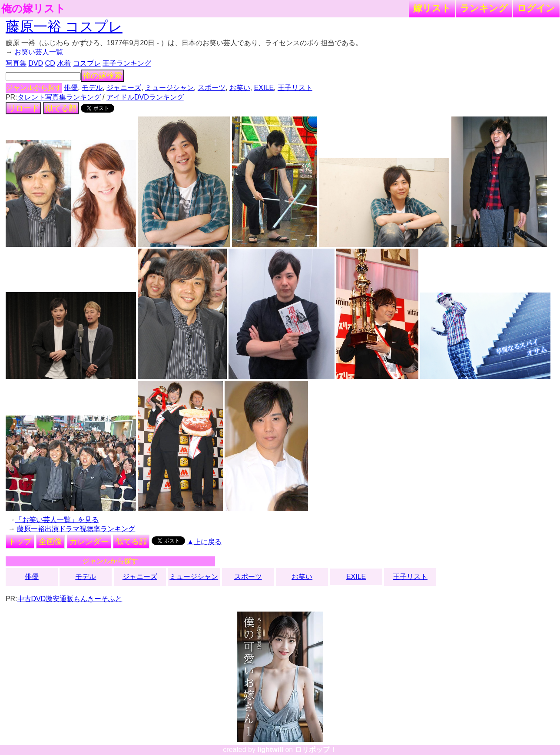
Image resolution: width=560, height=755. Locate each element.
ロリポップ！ (316, 750)
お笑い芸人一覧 (39, 52)
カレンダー (89, 542)
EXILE (264, 88)
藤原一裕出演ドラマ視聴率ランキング (76, 529)
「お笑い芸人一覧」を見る (57, 520)
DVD (36, 63)
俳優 (71, 88)
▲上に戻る (204, 542)
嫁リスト (432, 8)
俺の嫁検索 (103, 76)
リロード (23, 108)
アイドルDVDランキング (145, 97)
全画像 (50, 542)
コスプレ (87, 63)
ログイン (536, 8)
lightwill (270, 750)
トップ (20, 542)
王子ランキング (127, 63)
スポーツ (212, 88)
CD (50, 63)
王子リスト (295, 88)
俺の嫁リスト (33, 9)
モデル (92, 88)
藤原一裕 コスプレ (64, 27)
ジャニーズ (124, 88)
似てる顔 (61, 108)
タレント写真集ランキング (59, 97)
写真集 (16, 63)
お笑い (240, 88)
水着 (64, 63)
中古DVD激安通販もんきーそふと (70, 599)
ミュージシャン (169, 88)
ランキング (484, 8)
